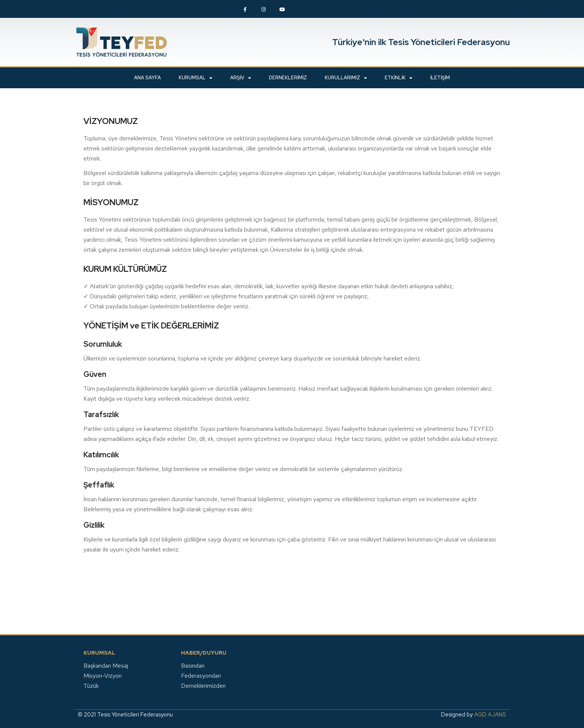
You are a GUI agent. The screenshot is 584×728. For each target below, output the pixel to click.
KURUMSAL (196, 78)
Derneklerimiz (288, 78)
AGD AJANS (490, 715)
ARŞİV (241, 78)
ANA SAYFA (147, 78)
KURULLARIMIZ (346, 78)
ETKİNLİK (399, 78)
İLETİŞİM (440, 78)
